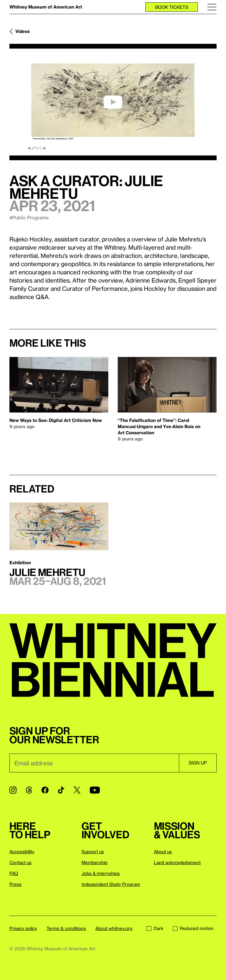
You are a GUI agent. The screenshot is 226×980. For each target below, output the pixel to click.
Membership (94, 862)
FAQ (14, 873)
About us (163, 852)
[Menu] (212, 7)
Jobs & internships (101, 873)
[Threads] (29, 790)
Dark (155, 928)
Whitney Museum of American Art (46, 7)
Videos (23, 31)
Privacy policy (23, 928)
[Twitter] (77, 790)
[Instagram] (13, 790)
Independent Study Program (111, 884)
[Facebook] (45, 790)
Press (15, 884)
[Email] (94, 763)
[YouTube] (95, 790)
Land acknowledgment (177, 862)
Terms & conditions (66, 928)
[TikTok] (61, 790)
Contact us (20, 862)
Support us (93, 852)
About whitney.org (114, 928)
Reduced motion (193, 928)
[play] (113, 102)
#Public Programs (29, 217)
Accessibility (22, 852)
